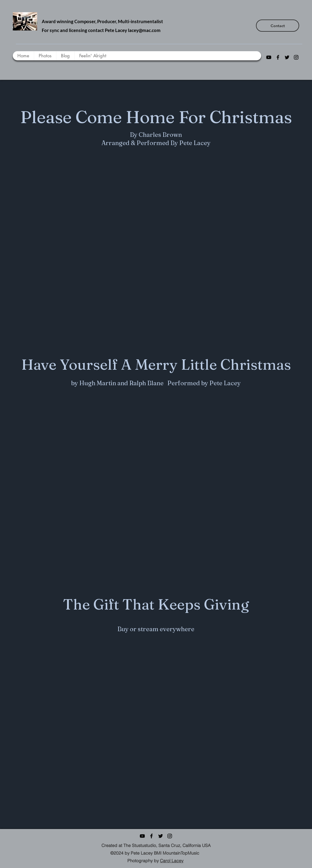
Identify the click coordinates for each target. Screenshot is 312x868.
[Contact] (278, 26)
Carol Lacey (172, 861)
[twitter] (287, 57)
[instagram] (296, 57)
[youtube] (269, 57)
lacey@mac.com (144, 30)
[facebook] (278, 57)
